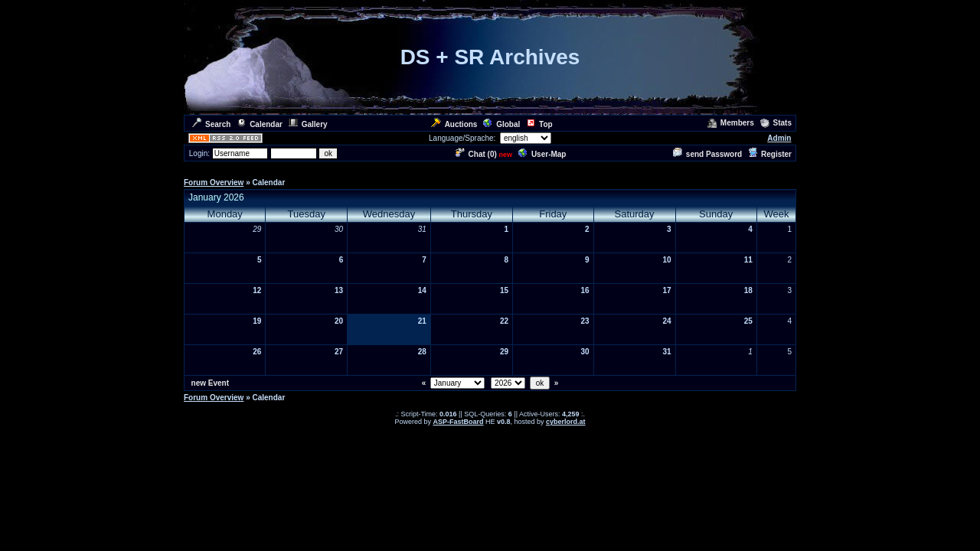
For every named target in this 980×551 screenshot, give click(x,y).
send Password (707, 154)
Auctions (454, 124)
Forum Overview (214, 183)
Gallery (308, 124)
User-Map (542, 154)
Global (501, 124)
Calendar (260, 124)
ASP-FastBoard (458, 422)
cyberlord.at (566, 422)
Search (211, 124)
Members (731, 123)
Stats (776, 123)
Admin (779, 138)
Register (770, 154)
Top (539, 124)
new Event (210, 383)
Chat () (476, 154)
